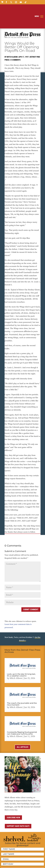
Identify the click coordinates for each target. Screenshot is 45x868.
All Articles (23, 729)
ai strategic (10, 865)
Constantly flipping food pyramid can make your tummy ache (22, 715)
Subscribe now (13, 800)
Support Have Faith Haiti (18, 808)
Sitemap (30, 862)
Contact (18, 862)
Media (24, 862)
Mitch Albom (12, 39)
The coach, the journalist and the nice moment (22, 686)
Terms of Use (9, 862)
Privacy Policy (33, 858)
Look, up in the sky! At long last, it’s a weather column (21, 657)
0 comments (16, 42)
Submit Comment (31, 592)
